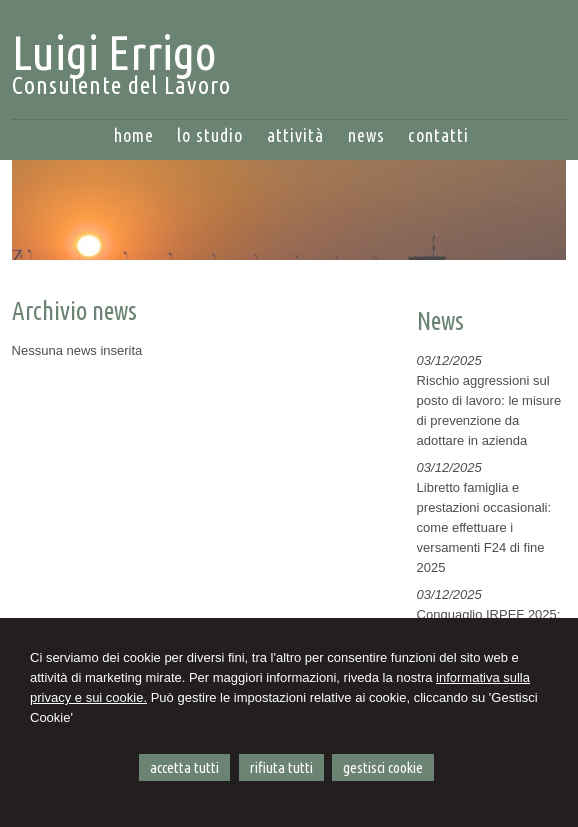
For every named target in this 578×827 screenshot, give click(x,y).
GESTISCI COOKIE (383, 767)
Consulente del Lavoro (121, 85)
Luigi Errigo (114, 52)
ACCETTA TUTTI (184, 767)
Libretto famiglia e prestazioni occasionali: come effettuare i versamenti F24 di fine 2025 (484, 527)
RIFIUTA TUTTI (281, 767)
